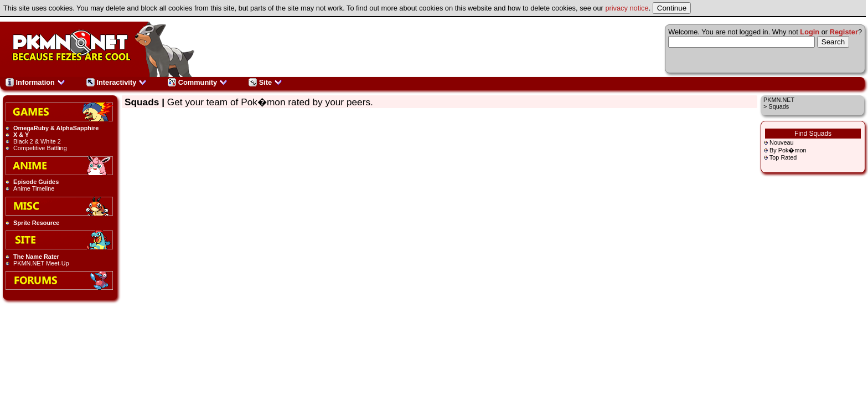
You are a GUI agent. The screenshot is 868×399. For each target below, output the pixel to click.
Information (35, 82)
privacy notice (627, 8)
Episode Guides (36, 182)
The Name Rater (36, 257)
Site (265, 82)
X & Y (21, 135)
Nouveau (782, 142)
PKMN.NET (779, 100)
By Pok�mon (788, 150)
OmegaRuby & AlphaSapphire (56, 128)
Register (844, 32)
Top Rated (783, 157)
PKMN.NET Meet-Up (41, 263)
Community (198, 82)
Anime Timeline (34, 188)
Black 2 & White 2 (37, 141)
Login (810, 32)
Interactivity (117, 82)
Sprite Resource (36, 223)
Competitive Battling (40, 148)
